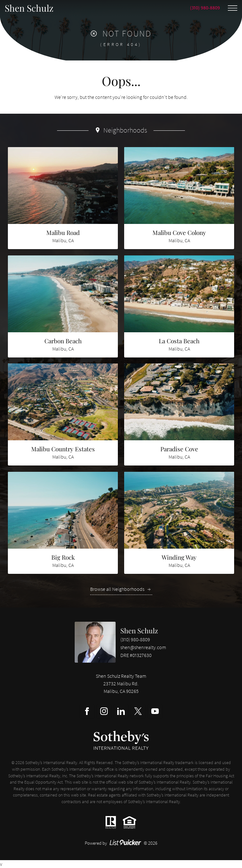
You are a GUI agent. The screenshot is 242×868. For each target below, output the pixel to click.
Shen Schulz (139, 631)
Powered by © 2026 (121, 843)
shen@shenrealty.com (143, 647)
